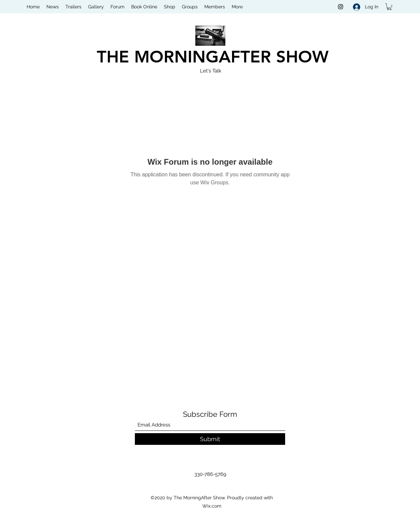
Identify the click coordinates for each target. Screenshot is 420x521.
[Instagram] (341, 7)
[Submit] (210, 439)
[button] (389, 7)
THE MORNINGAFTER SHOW (213, 57)
